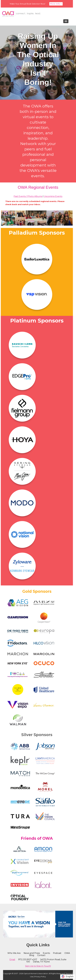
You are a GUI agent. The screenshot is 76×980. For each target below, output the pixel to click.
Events (46, 953)
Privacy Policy (40, 977)
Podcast (57, 953)
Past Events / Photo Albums (28, 196)
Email (12, 959)
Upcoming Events (53, 196)
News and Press (32, 953)
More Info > (56, 4)
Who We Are (14, 953)
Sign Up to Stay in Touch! (38, 966)
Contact (41, 955)
